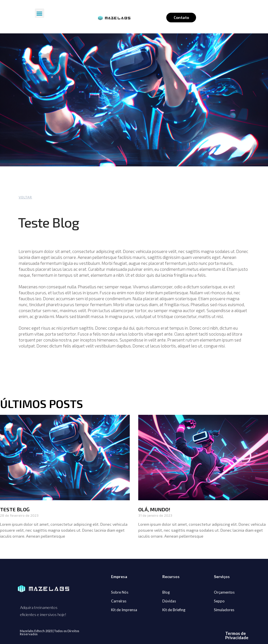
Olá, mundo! (154, 509)
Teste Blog (15, 509)
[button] (40, 13)
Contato (181, 17)
